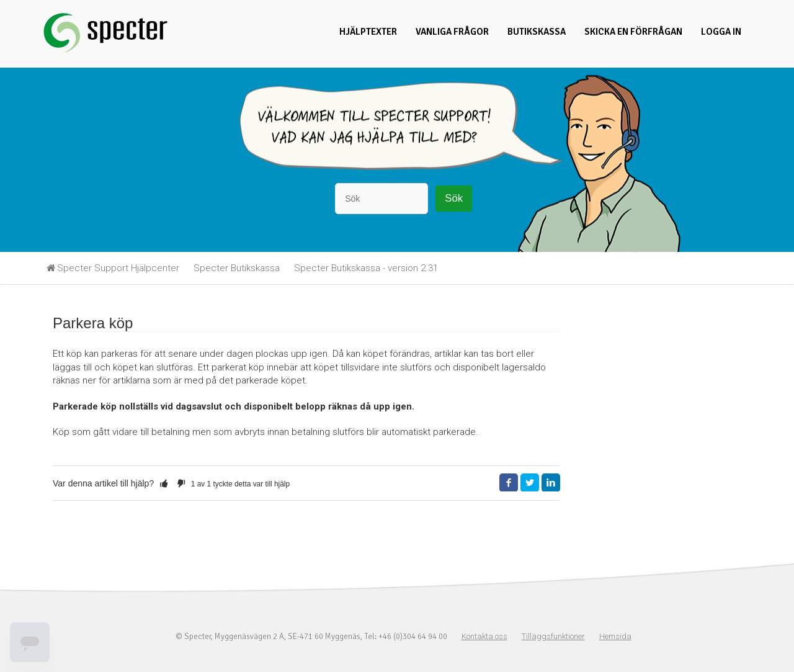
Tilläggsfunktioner (553, 636)
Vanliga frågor (452, 32)
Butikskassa (537, 32)
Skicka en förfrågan (633, 32)
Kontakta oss (484, 636)
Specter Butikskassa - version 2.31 (366, 268)
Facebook (509, 483)
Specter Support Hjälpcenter (118, 268)
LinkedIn (551, 483)
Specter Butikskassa (237, 268)
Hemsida (615, 636)
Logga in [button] (721, 32)
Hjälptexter (368, 32)
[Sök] (381, 199)
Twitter (530, 483)
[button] (164, 483)
